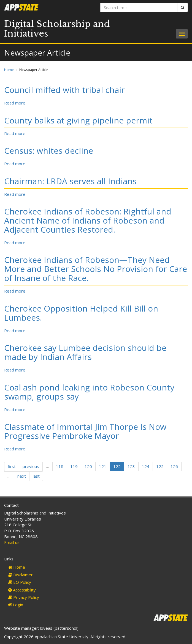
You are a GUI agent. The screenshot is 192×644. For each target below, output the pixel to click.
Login (16, 605)
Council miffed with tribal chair (64, 90)
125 (160, 466)
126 (174, 466)
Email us (12, 542)
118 (60, 466)
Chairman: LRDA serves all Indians (70, 181)
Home (9, 70)
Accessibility (22, 590)
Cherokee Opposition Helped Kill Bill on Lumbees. (81, 313)
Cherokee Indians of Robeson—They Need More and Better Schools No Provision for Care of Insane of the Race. (96, 269)
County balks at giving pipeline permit (78, 120)
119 (74, 466)
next (22, 476)
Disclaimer (21, 575)
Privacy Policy (24, 597)
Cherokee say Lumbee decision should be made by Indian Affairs (85, 352)
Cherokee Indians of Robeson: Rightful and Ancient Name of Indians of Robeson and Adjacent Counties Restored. (88, 220)
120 (88, 466)
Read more (15, 103)
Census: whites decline (49, 151)
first (12, 466)
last (36, 476)
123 (131, 466)
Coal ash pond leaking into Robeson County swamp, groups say (89, 392)
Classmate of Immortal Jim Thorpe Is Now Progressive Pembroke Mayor (85, 431)
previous (31, 466)
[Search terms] (139, 7)
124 (146, 466)
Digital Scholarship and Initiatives (57, 29)
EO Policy (20, 582)
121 (103, 466)
